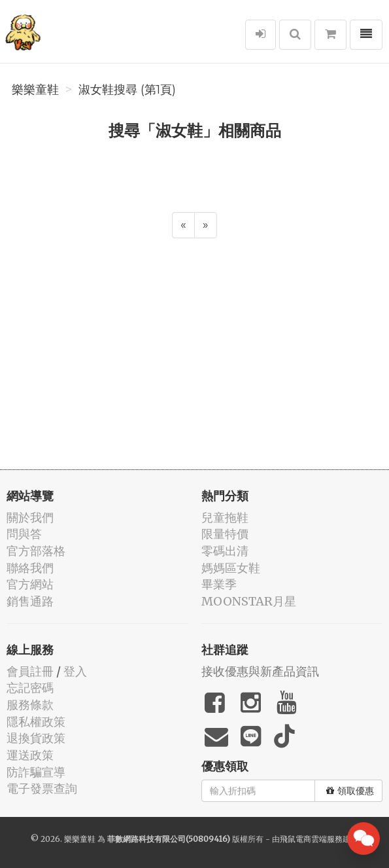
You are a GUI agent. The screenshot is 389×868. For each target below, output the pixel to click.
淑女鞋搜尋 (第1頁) (127, 90)
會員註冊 (30, 671)
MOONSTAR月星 (249, 601)
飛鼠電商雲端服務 (311, 839)
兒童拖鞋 (225, 517)
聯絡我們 (30, 568)
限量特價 (225, 534)
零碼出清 (225, 551)
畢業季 (219, 584)
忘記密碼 (30, 688)
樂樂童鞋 (35, 90)
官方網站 (30, 584)
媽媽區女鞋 (231, 568)
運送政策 (30, 755)
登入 (75, 671)
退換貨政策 (36, 738)
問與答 (24, 534)
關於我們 (30, 517)
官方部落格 (36, 551)
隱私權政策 (36, 722)
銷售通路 (30, 601)
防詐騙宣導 (36, 772)
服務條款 (30, 705)
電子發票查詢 (42, 788)
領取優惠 (350, 791)
